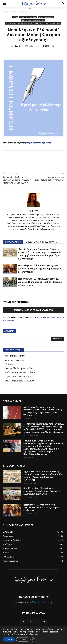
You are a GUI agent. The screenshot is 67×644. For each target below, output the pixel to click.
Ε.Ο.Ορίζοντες (11, 364)
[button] (5, 4)
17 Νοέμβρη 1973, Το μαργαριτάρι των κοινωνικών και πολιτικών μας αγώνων (17, 180)
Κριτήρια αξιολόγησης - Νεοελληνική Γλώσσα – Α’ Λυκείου (25, 23)
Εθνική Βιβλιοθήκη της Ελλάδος (19, 368)
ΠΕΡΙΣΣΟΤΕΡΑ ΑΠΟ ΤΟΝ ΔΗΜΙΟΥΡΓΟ (41, 242)
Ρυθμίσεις (35, 634)
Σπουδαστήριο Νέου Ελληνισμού (20, 381)
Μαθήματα (33, 17)
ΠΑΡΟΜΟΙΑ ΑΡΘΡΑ (13, 242)
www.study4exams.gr (14, 360)
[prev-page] (5, 292)
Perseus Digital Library (15, 356)
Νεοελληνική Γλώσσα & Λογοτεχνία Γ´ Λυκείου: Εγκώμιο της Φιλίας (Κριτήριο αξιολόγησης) (39, 269)
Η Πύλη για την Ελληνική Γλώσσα (20, 372)
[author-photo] (34, 207)
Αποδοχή (9, 639)
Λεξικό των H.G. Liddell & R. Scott (19, 377)
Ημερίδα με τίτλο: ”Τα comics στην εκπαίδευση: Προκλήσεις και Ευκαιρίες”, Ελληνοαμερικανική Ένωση (42, 491)
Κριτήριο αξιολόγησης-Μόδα (37, 143)
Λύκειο (14, 12)
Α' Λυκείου (23, 12)
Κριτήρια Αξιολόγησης (46, 17)
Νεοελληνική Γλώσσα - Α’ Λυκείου (33, 20)
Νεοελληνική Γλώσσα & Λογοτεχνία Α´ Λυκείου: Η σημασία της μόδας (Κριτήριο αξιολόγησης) (40, 282)
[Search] (63, 4)
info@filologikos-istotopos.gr (40, 602)
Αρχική (6, 12)
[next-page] (9, 292)
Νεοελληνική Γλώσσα (53, 23)
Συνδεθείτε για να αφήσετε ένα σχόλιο (34, 310)
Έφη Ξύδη (19, 46)
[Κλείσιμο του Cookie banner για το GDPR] (33, 639)
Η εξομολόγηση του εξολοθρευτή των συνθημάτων (50, 178)
